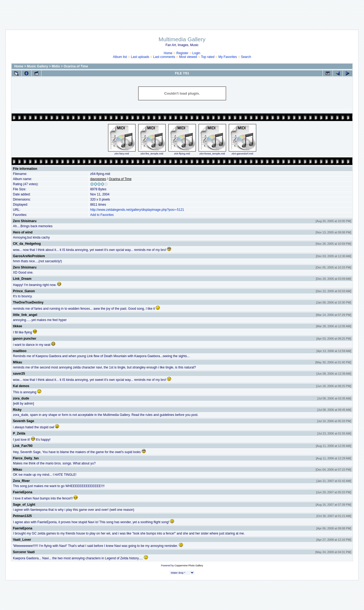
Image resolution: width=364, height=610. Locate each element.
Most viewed (188, 57)
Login (196, 53)
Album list (120, 57)
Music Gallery (37, 66)
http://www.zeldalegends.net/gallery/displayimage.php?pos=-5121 (137, 210)
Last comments (164, 57)
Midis (56, 66)
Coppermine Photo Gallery (189, 566)
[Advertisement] (182, 12)
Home (168, 53)
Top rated (208, 57)
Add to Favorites (102, 215)
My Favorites (228, 57)
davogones (98, 179)
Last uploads (140, 57)
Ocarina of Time (76, 66)
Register (182, 53)
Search (246, 57)
